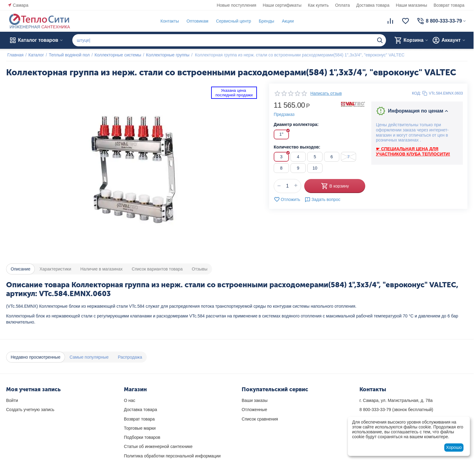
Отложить (287, 199)
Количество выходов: (297, 147)
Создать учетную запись (30, 410)
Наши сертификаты (282, 5)
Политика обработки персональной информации (172, 456)
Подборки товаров (142, 437)
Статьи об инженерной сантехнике (158, 446)
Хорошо (454, 447)
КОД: (417, 93)
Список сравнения (260, 419)
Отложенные (254, 410)
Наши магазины (411, 5)
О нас (130, 400)
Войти (12, 400)
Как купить (318, 5)
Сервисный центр (232, 21)
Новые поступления (236, 5)
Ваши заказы (255, 400)
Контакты (168, 21)
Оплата (342, 5)
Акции (287, 21)
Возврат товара (449, 5)
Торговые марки (140, 428)
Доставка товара (373, 5)
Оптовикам (196, 21)
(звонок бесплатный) (396, 410)
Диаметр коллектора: (296, 124)
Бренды (265, 21)
